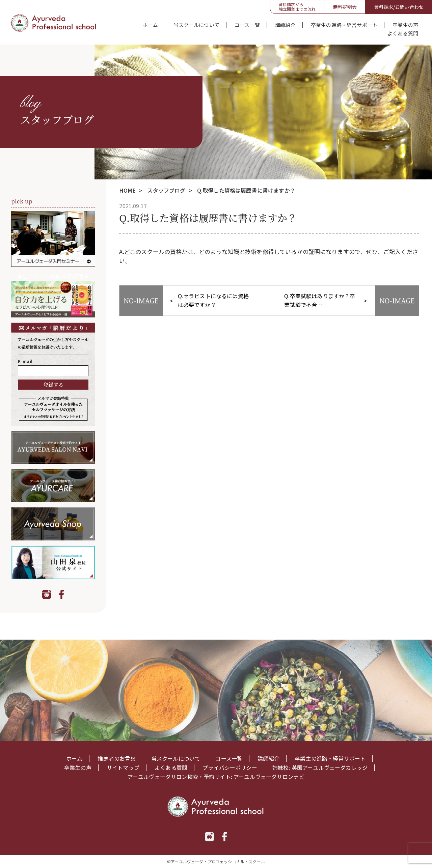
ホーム (150, 25)
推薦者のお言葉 (117, 759)
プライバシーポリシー (230, 768)
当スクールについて (196, 25)
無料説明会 (345, 7)
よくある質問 (403, 33)
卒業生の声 (405, 25)
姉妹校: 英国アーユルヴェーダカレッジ (320, 768)
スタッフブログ (166, 190)
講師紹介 (285, 25)
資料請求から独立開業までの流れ (297, 7)
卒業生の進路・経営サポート (344, 25)
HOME (127, 190)
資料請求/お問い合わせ (399, 7)
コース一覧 (247, 25)
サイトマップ (123, 768)
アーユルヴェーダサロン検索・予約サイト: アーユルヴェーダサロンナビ (216, 777)
